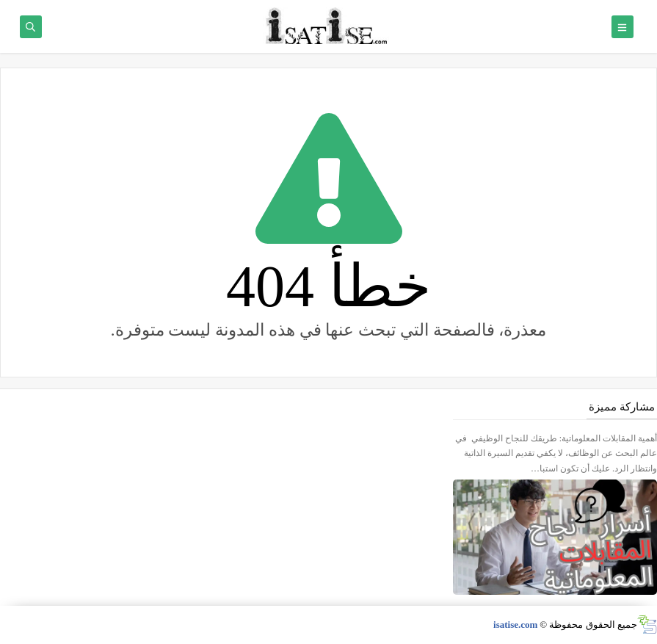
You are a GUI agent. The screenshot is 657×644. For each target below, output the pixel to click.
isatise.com (515, 625)
